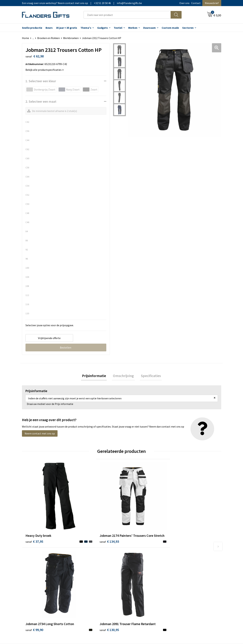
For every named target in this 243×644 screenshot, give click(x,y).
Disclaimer (181, 570)
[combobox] (127, 15)
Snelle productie (32, 28)
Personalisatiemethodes (140, 570)
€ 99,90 (134, 523)
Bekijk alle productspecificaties (45, 70)
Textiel (118, 28)
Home (25, 38)
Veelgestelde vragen (88, 565)
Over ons (184, 3)
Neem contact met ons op (40, 434)
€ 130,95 (185, 523)
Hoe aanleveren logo (138, 575)
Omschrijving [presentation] (123, 376)
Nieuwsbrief (212, 3)
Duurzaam (150, 28)
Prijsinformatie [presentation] (96, 376)
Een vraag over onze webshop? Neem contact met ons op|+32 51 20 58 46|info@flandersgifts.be (82, 3)
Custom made (170, 28)
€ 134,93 (85, 523)
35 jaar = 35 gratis (67, 28)
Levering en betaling (138, 560)
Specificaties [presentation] (149, 376)
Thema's (86, 28)
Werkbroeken (71, 38)
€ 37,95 (34, 518)
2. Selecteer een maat (41, 101)
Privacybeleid (183, 565)
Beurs (49, 28)
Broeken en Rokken (49, 38)
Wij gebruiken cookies (187, 560)
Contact (196, 3)
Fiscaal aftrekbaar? (137, 565)
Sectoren (188, 28)
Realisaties (132, 554)
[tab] (96, 376)
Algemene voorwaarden (189, 554)
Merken (133, 28)
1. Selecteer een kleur (41, 81)
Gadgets (103, 28)
